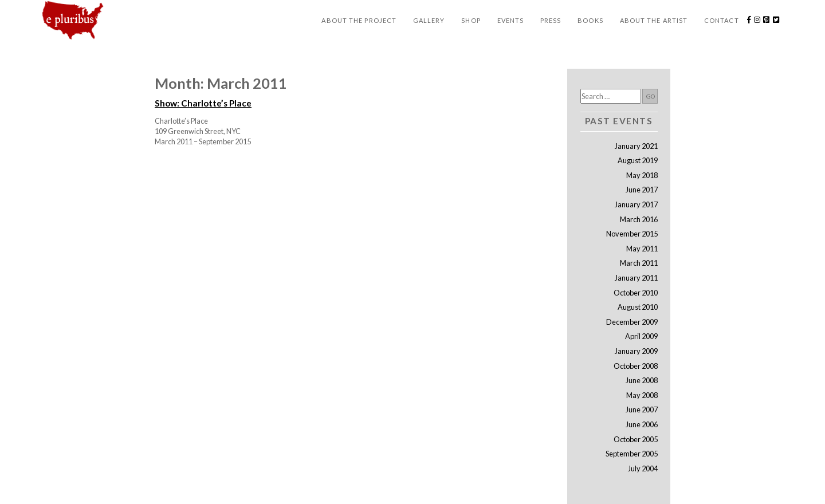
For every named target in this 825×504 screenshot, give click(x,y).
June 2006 (642, 424)
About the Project (359, 20)
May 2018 (642, 175)
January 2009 (636, 351)
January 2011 (636, 278)
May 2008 (642, 395)
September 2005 (632, 454)
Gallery (429, 20)
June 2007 (642, 409)
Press (551, 20)
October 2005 (636, 439)
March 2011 (639, 263)
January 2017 (636, 204)
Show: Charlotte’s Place (203, 103)
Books (590, 20)
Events (511, 20)
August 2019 (638, 160)
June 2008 (642, 380)
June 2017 (642, 190)
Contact (722, 20)
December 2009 (632, 322)
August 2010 (638, 307)
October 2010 (636, 293)
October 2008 (636, 366)
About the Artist (654, 20)
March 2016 (639, 219)
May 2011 (642, 249)
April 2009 (641, 336)
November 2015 (632, 234)
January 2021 (636, 146)
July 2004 (643, 468)
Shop (471, 20)
